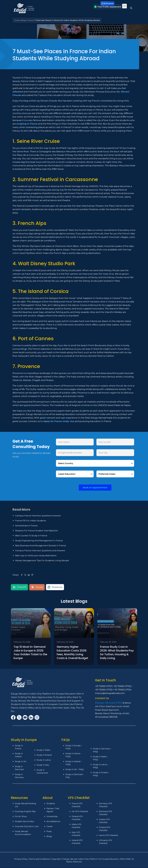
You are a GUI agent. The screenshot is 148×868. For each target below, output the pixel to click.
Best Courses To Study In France (31, 536)
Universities (52, 817)
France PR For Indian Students (31, 521)
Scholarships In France (26, 526)
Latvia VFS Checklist (108, 836)
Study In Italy (43, 765)
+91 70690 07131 (103, 687)
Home (17, 20)
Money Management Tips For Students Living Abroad (42, 560)
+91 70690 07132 (122, 687)
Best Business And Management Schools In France (41, 545)
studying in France (27, 124)
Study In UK (20, 762)
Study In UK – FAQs (75, 770)
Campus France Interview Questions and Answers (40, 550)
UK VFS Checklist (80, 812)
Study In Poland (44, 755)
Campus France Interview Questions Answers (38, 516)
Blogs (24, 20)
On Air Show (21, 817)
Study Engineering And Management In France (39, 541)
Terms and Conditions (40, 860)
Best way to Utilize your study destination (36, 555)
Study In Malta (43, 751)
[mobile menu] (124, 6)
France (31, 20)
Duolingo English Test (25, 812)
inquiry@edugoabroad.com (110, 694)
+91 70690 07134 (123, 690)
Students (51, 804)
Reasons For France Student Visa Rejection (37, 531)
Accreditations (54, 822)
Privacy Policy (21, 860)
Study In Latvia (44, 760)
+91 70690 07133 (104, 690)
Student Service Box (24, 822)
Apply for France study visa (59, 421)
